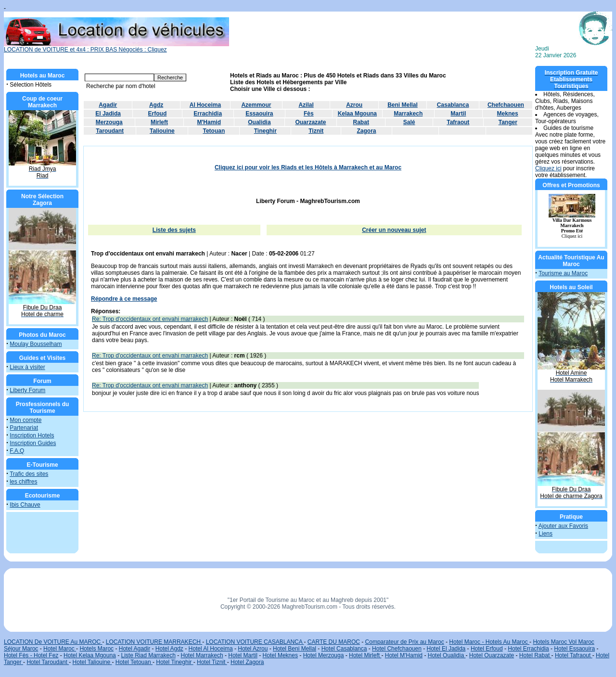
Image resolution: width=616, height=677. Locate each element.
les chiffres (23, 482)
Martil (458, 114)
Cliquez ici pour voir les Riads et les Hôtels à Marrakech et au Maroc (308, 167)
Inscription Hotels (32, 435)
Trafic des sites (29, 474)
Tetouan (214, 131)
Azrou (354, 105)
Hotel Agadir (135, 649)
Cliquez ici (548, 168)
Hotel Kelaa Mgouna (90, 655)
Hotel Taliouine (92, 662)
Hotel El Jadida (446, 649)
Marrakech (408, 114)
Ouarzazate (310, 122)
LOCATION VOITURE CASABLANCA (255, 642)
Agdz (156, 105)
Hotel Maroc (60, 649)
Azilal (306, 105)
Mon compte (26, 420)
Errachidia (208, 114)
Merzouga (109, 122)
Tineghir (265, 131)
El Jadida (108, 114)
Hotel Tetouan (134, 662)
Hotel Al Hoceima (211, 649)
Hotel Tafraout (574, 655)
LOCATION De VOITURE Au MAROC (53, 642)
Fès (309, 114)
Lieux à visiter (27, 367)
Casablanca (453, 105)
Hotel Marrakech (202, 655)
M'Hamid (209, 122)
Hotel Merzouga (324, 655)
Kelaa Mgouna (357, 114)
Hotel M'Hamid (404, 655)
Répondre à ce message (124, 299)
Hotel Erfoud (487, 649)
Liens (545, 534)
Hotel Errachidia (528, 649)
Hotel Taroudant (48, 662)
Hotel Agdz (169, 649)
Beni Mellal (403, 105)
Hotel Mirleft (365, 655)
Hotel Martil (243, 655)
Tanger (508, 122)
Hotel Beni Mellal (295, 649)
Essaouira (259, 114)
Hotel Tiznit (212, 662)
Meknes (508, 114)
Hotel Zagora (247, 662)
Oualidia (259, 122)
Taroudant (110, 131)
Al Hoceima (205, 105)
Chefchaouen (506, 105)
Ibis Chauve (25, 505)
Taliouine (162, 131)
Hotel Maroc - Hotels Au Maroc (489, 642)
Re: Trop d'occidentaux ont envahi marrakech (150, 319)
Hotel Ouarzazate (492, 655)
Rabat (361, 122)
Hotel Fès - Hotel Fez (31, 655)
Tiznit (316, 131)
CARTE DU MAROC (334, 642)
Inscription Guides (33, 443)
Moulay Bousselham (36, 344)
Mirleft (159, 122)
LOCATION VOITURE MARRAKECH (154, 642)
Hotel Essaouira (574, 649)
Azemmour (256, 105)
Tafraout (458, 122)
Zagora (367, 131)
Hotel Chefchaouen (397, 649)
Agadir (108, 105)
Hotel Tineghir (174, 662)
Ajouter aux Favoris (563, 526)
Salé (409, 122)
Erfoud (158, 114)
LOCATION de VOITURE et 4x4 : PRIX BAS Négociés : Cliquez (116, 47)
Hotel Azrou (253, 649)
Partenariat (24, 428)
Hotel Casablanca (344, 649)
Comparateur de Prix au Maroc (405, 642)
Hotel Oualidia (447, 655)
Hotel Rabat (535, 655)
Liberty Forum (27, 390)
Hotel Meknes (280, 655)
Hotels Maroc (96, 649)
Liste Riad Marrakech (148, 655)
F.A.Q (17, 451)
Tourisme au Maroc (563, 273)
